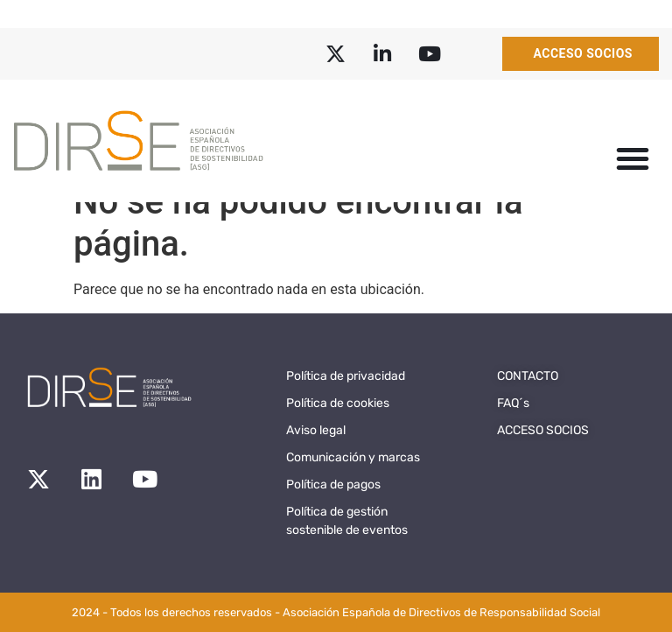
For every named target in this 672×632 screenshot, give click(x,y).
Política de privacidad (346, 376)
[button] (633, 158)
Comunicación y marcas (353, 457)
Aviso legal (316, 430)
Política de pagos (333, 485)
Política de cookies (338, 403)
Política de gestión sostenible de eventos (347, 521)
